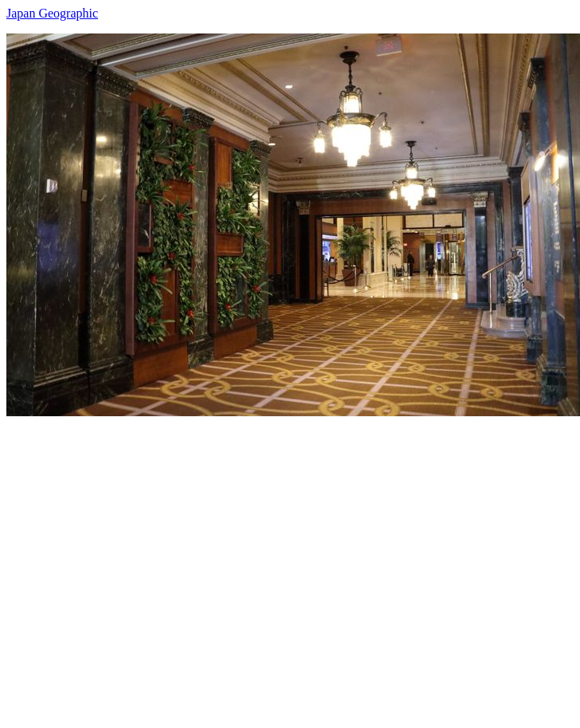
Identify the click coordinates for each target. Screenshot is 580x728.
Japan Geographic (52, 13)
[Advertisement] (149, 566)
